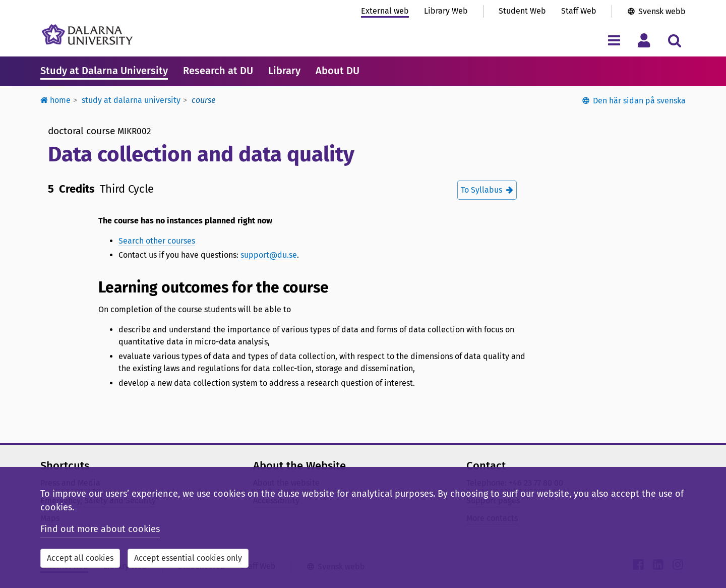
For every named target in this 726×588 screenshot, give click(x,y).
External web (385, 11)
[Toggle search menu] (674, 40)
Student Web (522, 11)
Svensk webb (662, 11)
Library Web (446, 11)
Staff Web (579, 11)
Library (284, 71)
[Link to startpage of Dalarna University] (87, 35)
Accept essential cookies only (188, 558)
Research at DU (218, 71)
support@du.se (269, 255)
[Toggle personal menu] (644, 40)
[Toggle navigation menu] (614, 40)
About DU (338, 71)
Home (55, 100)
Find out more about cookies (100, 529)
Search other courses (157, 241)
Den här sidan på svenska (639, 101)
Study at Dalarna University (104, 71)
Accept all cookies (80, 558)
